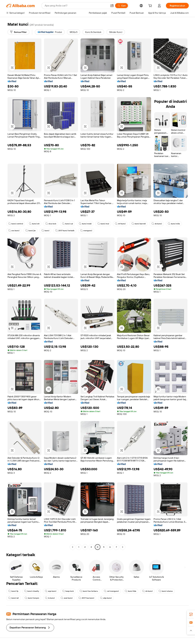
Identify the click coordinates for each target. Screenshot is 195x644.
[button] (112, 6)
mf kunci (120, 224)
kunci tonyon (32, 598)
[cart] (151, 6)
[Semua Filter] (18, 32)
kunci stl (34, 224)
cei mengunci (111, 591)
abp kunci (106, 598)
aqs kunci (51, 591)
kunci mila (174, 224)
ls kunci (50, 598)
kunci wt (14, 598)
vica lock (51, 224)
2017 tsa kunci (86, 598)
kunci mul (103, 224)
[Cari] (122, 6)
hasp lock (68, 591)
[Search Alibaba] (76, 6)
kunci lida (130, 591)
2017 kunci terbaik (65, 231)
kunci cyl (67, 224)
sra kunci (14, 231)
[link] (191, 614)
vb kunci (157, 224)
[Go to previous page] (73, 547)
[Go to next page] (123, 547)
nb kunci (147, 591)
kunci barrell (139, 224)
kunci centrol (16, 224)
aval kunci (67, 598)
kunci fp (13, 591)
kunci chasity (32, 591)
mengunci (86, 231)
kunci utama (166, 591)
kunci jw (30, 231)
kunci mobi (85, 224)
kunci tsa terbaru (89, 591)
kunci (45, 231)
